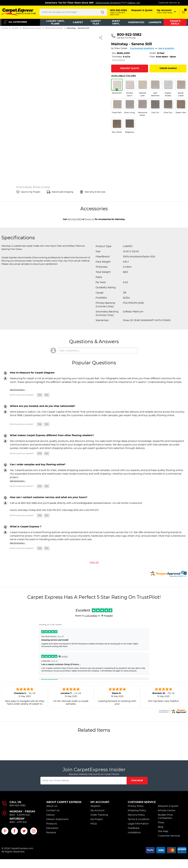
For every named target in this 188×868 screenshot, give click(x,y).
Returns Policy (136, 815)
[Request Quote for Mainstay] (130, 68)
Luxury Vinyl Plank (55, 22)
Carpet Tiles (96, 22)
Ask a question (166, 48)
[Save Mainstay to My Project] (28, 192)
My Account (100, 802)
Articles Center (167, 810)
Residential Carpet (32, 28)
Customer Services (169, 836)
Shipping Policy (137, 810)
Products (52, 824)
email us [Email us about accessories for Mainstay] (90, 219)
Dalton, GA (134, 3)
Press (161, 823)
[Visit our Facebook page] (14, 831)
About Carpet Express (64, 802)
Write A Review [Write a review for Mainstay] (24, 187)
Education (52, 828)
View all (94, 562)
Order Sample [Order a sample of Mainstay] (168, 68)
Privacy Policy (136, 806)
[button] (167, 11)
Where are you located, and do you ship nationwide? (42, 406)
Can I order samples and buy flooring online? (38, 465)
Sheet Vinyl (116, 22)
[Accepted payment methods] (166, 850)
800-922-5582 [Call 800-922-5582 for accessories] (75, 219)
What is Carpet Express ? (26, 527)
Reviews (51, 833)
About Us (52, 806)
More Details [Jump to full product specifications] (118, 60)
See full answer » (18, 390)
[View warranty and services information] (93, 192)
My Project (97, 819)
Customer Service (142, 802)
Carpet (78, 22)
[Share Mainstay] (101, 38)
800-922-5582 (18, 805)
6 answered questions (142, 48)
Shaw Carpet (121, 48)
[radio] (117, 87)
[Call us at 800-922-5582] (126, 36)
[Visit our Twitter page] (24, 831)
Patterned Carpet (54, 28)
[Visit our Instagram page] (34, 831)
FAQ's (94, 824)
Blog (161, 827)
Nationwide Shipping (108, 3)
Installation (134, 833)
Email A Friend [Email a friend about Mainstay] (42, 187)
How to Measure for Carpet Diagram (32, 373)
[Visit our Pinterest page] (5, 831)
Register (95, 806)
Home (5, 28)
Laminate (155, 22)
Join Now (137, 781)
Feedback (134, 828)
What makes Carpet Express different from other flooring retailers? (52, 435)
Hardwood (136, 22)
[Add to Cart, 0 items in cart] (183, 12)
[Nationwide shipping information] (60, 192)
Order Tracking (99, 815)
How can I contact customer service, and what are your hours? (49, 497)
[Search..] (73, 12)
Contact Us (53, 810)
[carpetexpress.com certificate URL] (172, 711)
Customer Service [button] (169, 3)
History (50, 815)
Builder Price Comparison (165, 816)
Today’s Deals (175, 22)
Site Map (163, 831)
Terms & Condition (139, 819)
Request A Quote (168, 806)
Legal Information (138, 824)
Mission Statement (57, 819)
